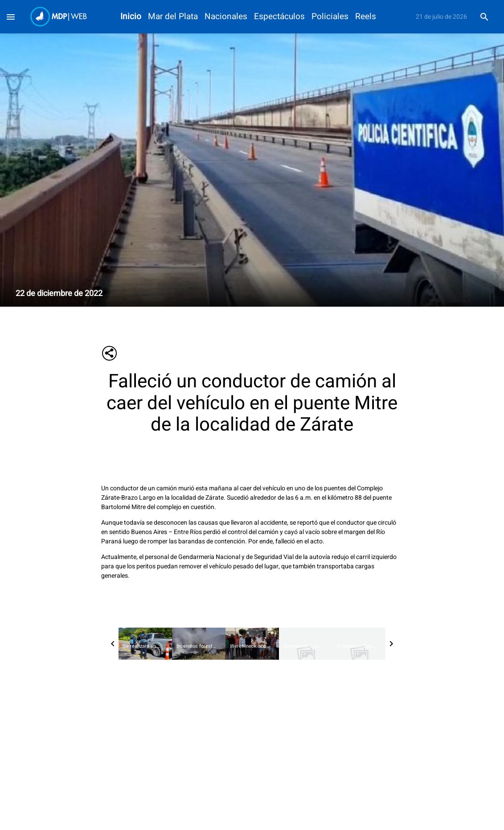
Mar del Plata (173, 17)
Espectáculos (279, 17)
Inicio (131, 17)
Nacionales (226, 17)
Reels (366, 17)
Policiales (330, 17)
